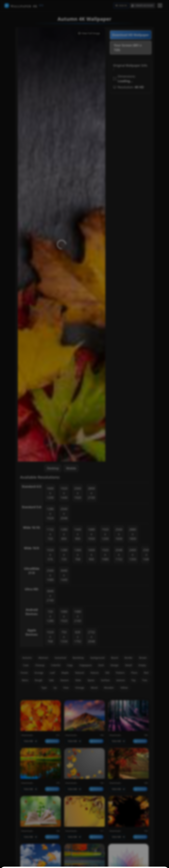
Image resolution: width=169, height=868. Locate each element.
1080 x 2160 (78, 616)
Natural (79, 673)
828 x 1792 (78, 637)
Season (64, 680)
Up (55, 688)
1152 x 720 (50, 534)
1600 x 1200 (50, 493)
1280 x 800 (64, 534)
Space (91, 680)
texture (120, 680)
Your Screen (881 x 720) (128, 48)
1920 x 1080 (105, 555)
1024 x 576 (50, 555)
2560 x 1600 (119, 534)
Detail (129, 665)
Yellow (124, 688)
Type (44, 688)
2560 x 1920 (78, 493)
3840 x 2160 (50, 596)
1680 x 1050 (91, 534)
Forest (24, 673)
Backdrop (78, 658)
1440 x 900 (78, 534)
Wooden (109, 688)
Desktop (53, 468)
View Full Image (89, 33)
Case (26, 665)
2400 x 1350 (133, 555)
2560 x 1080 (50, 575)
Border (129, 658)
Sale (51, 680)
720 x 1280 (50, 616)
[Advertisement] (131, 153)
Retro (25, 680)
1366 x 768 (78, 555)
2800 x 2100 (91, 493)
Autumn (27, 658)
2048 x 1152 (119, 555)
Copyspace (85, 665)
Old (107, 673)
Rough (39, 680)
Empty (142, 665)
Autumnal (60, 658)
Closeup (40, 665)
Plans (134, 673)
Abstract (43, 658)
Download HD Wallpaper (131, 35)
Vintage (80, 688)
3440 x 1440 (64, 575)
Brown (143, 658)
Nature (95, 673)
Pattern (120, 673)
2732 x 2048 (91, 637)
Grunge (39, 673)
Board (115, 658)
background (97, 658)
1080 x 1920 (64, 616)
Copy (70, 665)
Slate (78, 680)
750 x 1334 (64, 637)
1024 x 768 (50, 637)
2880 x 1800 (133, 534)
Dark (101, 665)
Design (115, 665)
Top (134, 680)
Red (146, 673)
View (66, 688)
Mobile (71, 468)
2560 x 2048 (64, 514)
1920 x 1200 (105, 534)
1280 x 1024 (50, 514)
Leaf (52, 673)
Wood (94, 688)
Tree (145, 680)
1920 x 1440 (64, 493)
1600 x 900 (91, 555)
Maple (65, 673)
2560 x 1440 (146, 555)
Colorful (56, 665)
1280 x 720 (64, 555)
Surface (105, 680)
